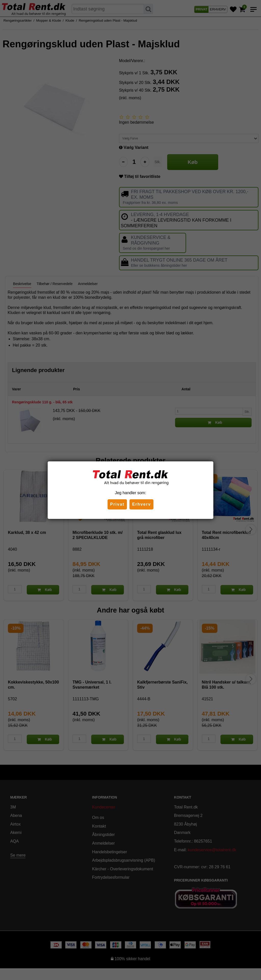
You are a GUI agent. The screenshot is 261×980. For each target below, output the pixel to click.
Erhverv (141, 504)
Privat (117, 504)
